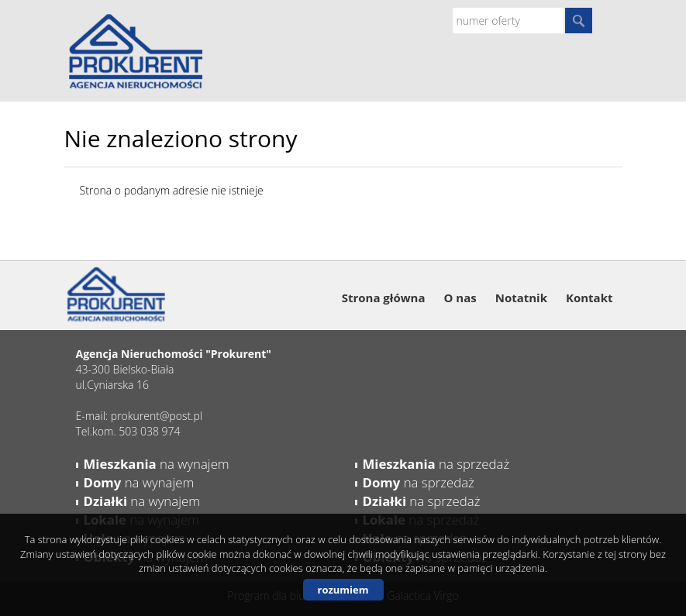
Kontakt (589, 298)
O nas (460, 298)
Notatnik (521, 298)
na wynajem (157, 464)
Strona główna (384, 298)
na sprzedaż (436, 464)
